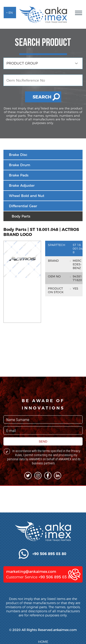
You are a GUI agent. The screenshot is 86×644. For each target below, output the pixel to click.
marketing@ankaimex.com (31, 604)
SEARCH (42, 97)
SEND (43, 460)
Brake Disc (18, 155)
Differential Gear (23, 206)
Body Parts (21, 216)
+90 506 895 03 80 (55, 610)
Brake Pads (19, 175)
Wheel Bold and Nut (27, 196)
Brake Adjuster (22, 185)
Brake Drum (20, 165)
